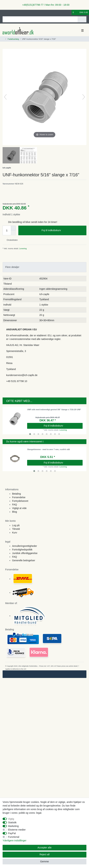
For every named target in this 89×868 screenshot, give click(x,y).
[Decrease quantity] (13, 233)
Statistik (12, 822)
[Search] (82, 19)
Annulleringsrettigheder (25, 546)
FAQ (15, 505)
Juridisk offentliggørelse (25, 553)
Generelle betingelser (24, 560)
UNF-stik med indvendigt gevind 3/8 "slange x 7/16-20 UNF (54, 410)
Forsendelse (19, 497)
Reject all (45, 854)
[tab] (44, 267)
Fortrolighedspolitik (22, 550)
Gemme (45, 861)
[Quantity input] (7, 230)
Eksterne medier (17, 830)
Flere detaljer (12, 267)
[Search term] (40, 19)
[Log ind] (4, 12)
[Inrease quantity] (13, 228)
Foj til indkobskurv (63, 230)
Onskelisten (11, 240)
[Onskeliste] (69, 12)
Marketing (13, 826)
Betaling (17, 494)
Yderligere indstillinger (15, 841)
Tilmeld (16, 529)
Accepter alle (44, 848)
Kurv (15, 533)
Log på (16, 525)
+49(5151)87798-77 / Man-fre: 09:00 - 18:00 (44, 5)
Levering (23, 248)
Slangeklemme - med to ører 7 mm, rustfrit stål (48, 449)
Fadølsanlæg (13, 39)
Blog (15, 512)
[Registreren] (10, 12)
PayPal (12, 833)
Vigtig (11, 819)
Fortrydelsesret (20, 501)
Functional (14, 837)
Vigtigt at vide (19, 508)
